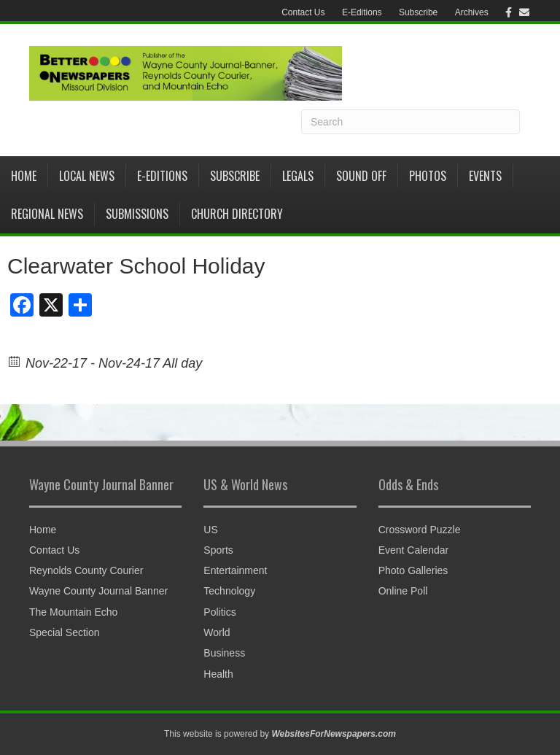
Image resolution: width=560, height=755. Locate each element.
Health (218, 674)
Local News (87, 176)
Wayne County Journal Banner (98, 591)
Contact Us (303, 12)
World (217, 632)
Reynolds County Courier (86, 570)
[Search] (411, 122)
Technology (229, 591)
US (210, 530)
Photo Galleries (413, 570)
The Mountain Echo (73, 612)
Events (485, 176)
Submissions (137, 214)
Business (224, 653)
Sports (218, 550)
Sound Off (361, 176)
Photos (428, 176)
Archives (472, 12)
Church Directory (237, 214)
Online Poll (403, 591)
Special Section (65, 632)
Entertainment (235, 570)
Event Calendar (414, 550)
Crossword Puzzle (420, 530)
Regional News (47, 214)
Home (24, 176)
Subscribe (418, 12)
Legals (298, 176)
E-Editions (362, 12)
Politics (219, 612)
